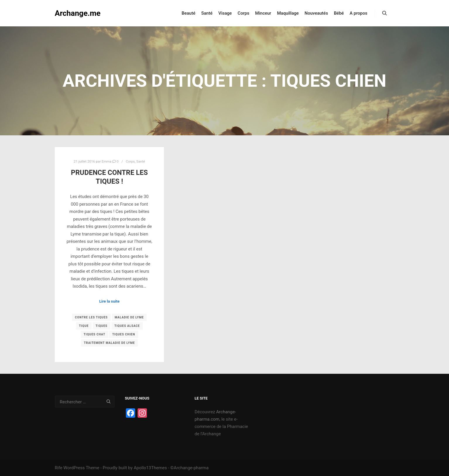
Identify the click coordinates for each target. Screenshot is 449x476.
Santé (141, 161)
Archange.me (78, 13)
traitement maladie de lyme (109, 343)
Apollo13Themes (150, 468)
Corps (130, 161)
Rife (59, 468)
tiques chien (124, 334)
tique (84, 326)
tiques (102, 326)
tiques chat (95, 334)
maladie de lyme (129, 317)
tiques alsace (127, 326)
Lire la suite (109, 301)
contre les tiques (91, 317)
